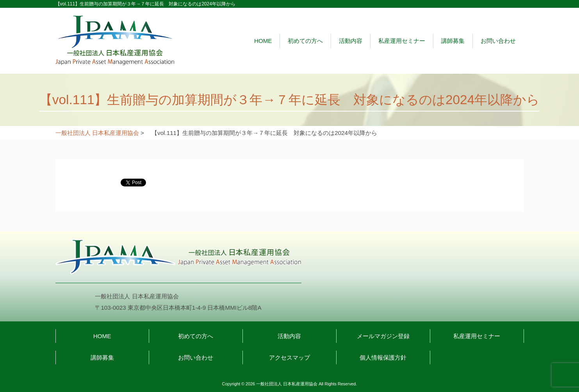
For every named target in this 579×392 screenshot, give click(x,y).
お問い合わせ (498, 41)
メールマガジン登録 (383, 336)
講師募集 (453, 41)
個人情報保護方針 (383, 357)
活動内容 (351, 41)
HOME (263, 41)
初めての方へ (305, 41)
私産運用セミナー (402, 41)
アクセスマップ (289, 357)
